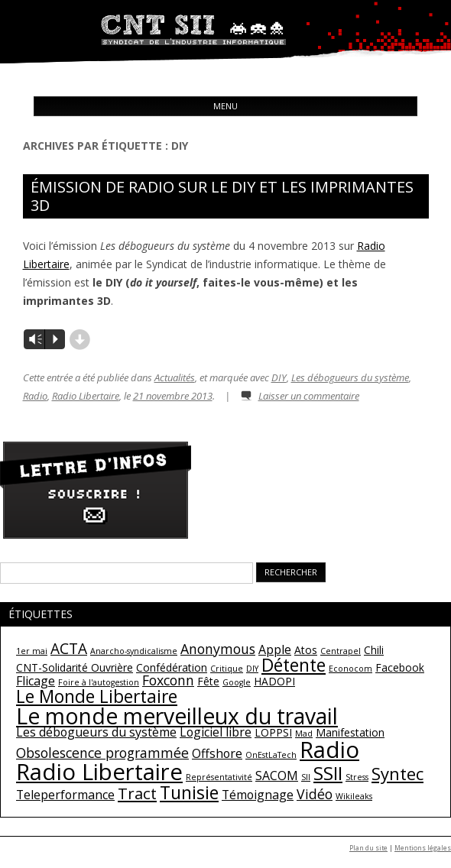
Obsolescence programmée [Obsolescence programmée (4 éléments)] (102, 753)
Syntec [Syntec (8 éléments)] (397, 773)
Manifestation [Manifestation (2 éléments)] (350, 732)
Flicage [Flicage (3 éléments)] (36, 681)
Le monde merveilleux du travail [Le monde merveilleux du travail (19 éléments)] (177, 716)
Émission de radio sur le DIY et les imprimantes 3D (222, 196)
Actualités (175, 377)
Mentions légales (423, 848)
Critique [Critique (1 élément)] (227, 669)
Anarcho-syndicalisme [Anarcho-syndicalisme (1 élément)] (134, 651)
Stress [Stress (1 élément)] (357, 777)
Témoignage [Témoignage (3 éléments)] (258, 795)
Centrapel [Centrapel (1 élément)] (341, 651)
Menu (226, 106)
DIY (279, 377)
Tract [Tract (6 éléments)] (137, 793)
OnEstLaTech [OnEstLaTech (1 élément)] (271, 755)
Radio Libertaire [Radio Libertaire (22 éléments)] (99, 772)
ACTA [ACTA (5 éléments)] (69, 649)
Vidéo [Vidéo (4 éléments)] (315, 794)
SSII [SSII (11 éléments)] (328, 773)
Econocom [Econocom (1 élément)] (350, 669)
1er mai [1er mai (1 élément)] (32, 651)
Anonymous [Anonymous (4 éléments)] (218, 649)
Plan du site (368, 848)
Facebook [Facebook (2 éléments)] (400, 667)
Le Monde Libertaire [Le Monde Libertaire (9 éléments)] (97, 696)
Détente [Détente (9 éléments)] (294, 665)
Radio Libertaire (86, 396)
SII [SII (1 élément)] (306, 777)
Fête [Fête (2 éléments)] (208, 681)
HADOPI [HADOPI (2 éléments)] (274, 681)
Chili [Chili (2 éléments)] (374, 650)
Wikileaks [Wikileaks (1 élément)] (354, 796)
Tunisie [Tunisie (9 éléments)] (189, 792)
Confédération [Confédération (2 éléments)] (172, 667)
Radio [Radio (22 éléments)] (329, 750)
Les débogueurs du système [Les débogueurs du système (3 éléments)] (96, 732)
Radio (35, 396)
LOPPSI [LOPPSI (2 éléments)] (273, 732)
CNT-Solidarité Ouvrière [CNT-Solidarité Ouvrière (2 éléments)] (75, 667)
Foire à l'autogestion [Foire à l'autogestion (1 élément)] (99, 682)
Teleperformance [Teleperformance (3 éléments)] (65, 795)
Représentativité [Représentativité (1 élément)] (219, 777)
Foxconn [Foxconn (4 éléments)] (168, 680)
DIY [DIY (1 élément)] (252, 669)
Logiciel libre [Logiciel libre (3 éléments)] (216, 732)
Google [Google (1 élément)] (237, 682)
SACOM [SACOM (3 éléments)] (277, 776)
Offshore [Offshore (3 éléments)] (217, 753)
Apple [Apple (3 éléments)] (275, 649)
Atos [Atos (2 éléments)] (306, 650)
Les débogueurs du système (350, 377)
